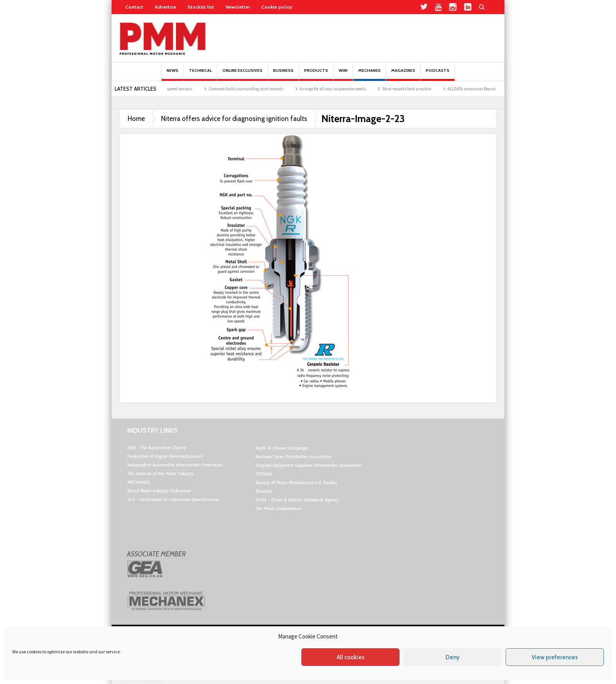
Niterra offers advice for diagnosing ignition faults (234, 119)
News (172, 74)
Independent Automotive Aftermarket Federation (175, 465)
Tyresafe (264, 491)
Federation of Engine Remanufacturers (165, 456)
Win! (343, 74)
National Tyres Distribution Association (293, 456)
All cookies (351, 657)
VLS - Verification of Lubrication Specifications (173, 499)
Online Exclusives (242, 74)
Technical (200, 74)
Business (283, 74)
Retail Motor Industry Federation (159, 491)
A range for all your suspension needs (337, 89)
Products (316, 74)
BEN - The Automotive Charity (157, 447)
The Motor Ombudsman (279, 508)
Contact (134, 7)
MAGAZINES (403, 74)
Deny (453, 657)
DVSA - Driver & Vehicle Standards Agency (297, 500)
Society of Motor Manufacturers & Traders (296, 482)
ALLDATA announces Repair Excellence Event (492, 89)
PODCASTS (438, 74)
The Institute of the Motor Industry (160, 473)
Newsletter (238, 7)
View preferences (555, 657)
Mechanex (369, 74)
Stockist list (201, 7)
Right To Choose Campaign (282, 448)
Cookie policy (277, 7)
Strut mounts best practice (411, 89)
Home (136, 119)
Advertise (165, 7)
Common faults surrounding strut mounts (251, 89)
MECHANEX (139, 482)
